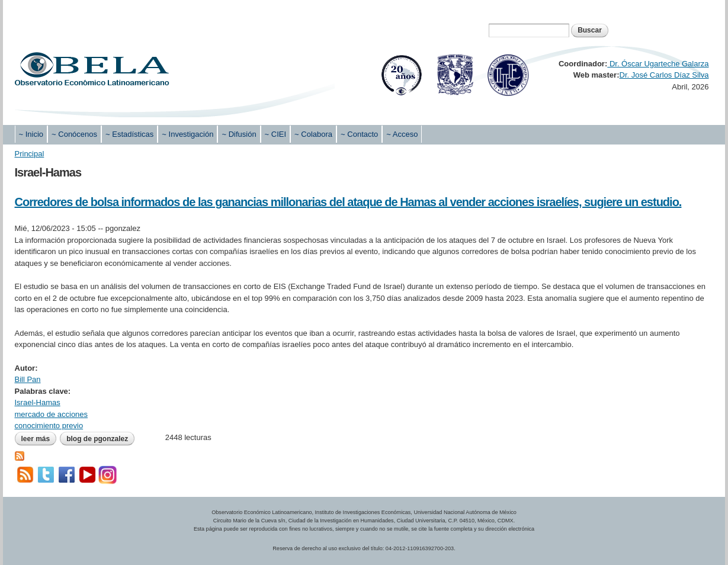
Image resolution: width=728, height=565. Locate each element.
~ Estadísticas (129, 134)
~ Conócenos (74, 134)
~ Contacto (359, 134)
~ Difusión (239, 134)
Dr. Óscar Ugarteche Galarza (658, 64)
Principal (30, 154)
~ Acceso (402, 134)
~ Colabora (313, 134)
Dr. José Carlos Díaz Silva (664, 75)
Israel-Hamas (38, 402)
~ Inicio (31, 134)
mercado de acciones (52, 414)
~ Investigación (187, 134)
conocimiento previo (49, 426)
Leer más (39, 439)
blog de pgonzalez (97, 439)
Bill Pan (28, 379)
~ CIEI (276, 134)
